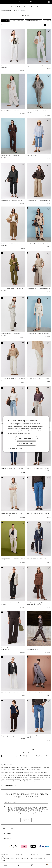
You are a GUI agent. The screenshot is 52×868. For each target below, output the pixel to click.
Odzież (15, 11)
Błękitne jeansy (32, 156)
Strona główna (6, 11)
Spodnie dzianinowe (43, 756)
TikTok (48, 855)
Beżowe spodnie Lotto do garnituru (38, 334)
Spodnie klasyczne (36, 768)
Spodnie (5, 21)
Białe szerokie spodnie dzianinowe (13, 693)
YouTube (19, 855)
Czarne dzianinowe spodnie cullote (38, 468)
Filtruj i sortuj (7, 25)
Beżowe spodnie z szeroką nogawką (38, 201)
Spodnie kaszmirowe (33, 21)
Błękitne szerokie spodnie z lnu (37, 66)
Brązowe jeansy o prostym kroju (12, 736)
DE (38, 858)
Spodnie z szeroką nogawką (17, 769)
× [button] (46, 418)
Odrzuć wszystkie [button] (26, 443)
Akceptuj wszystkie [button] (26, 438)
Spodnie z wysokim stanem (20, 768)
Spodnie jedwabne (27, 756)
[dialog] (26, 434)
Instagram (34, 855)
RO (45, 858)
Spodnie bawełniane (10, 756)
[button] (4, 858)
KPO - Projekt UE (30, 858)
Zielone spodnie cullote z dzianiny (38, 693)
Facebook (5, 855)
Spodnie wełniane (17, 21)
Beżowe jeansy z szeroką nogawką (38, 378)
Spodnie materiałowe (33, 769)
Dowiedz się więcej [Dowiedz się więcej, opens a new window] (24, 433)
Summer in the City (26, 2)
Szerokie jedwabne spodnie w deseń (39, 244)
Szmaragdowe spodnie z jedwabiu (12, 201)
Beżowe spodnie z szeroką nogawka (38, 289)
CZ (41, 858)
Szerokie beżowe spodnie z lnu (11, 111)
